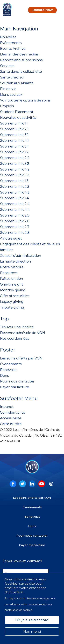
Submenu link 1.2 (14, 152)
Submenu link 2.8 (15, 233)
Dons (4, 376)
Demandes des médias (19, 54)
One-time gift (12, 284)
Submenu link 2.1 (14, 129)
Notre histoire (12, 267)
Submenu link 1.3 (14, 181)
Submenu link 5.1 (14, 146)
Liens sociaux (11, 95)
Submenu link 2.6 (15, 221)
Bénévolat (9, 370)
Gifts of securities (15, 296)
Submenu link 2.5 (15, 215)
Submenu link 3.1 (14, 135)
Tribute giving (12, 307)
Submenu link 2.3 (15, 187)
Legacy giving (12, 302)
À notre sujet (11, 238)
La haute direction (15, 261)
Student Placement (17, 112)
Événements (11, 43)
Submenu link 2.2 (15, 158)
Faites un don (12, 279)
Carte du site (11, 424)
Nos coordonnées (15, 338)
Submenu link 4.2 (15, 169)
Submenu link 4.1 (14, 141)
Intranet (7, 407)
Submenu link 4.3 (15, 192)
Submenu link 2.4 (15, 204)
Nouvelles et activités (18, 118)
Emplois (7, 106)
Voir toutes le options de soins (25, 100)
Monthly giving (13, 290)
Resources (9, 273)
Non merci (32, 631)
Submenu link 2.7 (15, 227)
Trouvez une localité (17, 327)
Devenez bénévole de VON (22, 333)
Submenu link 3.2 (15, 164)
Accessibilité (11, 418)
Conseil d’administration (21, 256)
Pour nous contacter (17, 381)
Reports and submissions (21, 60)
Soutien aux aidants (17, 83)
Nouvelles (8, 37)
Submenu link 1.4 (14, 198)
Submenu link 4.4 (15, 210)
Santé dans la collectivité (21, 72)
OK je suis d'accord (32, 620)
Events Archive (13, 49)
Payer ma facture (15, 387)
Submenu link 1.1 (14, 123)
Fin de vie (8, 89)
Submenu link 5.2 (15, 175)
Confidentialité (13, 412)
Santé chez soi (12, 77)
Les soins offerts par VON (21, 358)
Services (7, 66)
